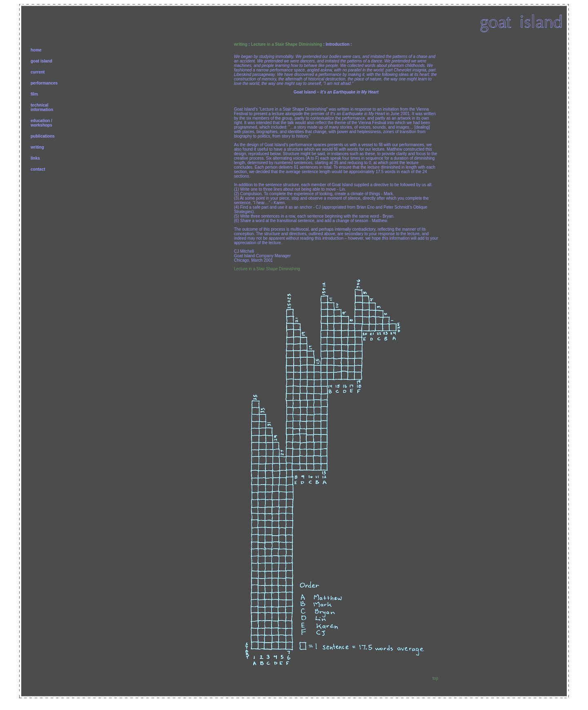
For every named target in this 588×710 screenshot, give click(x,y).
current (38, 72)
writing (37, 147)
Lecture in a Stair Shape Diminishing (287, 44)
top (435, 678)
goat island (41, 61)
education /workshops (41, 123)
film (34, 94)
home (36, 50)
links (35, 158)
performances (44, 83)
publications (43, 136)
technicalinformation (42, 107)
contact (38, 169)
